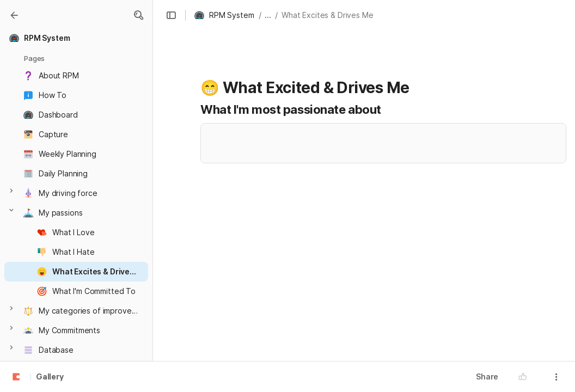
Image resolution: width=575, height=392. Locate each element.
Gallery (50, 377)
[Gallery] (14, 15)
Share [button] (487, 376)
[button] (138, 15)
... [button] (268, 15)
